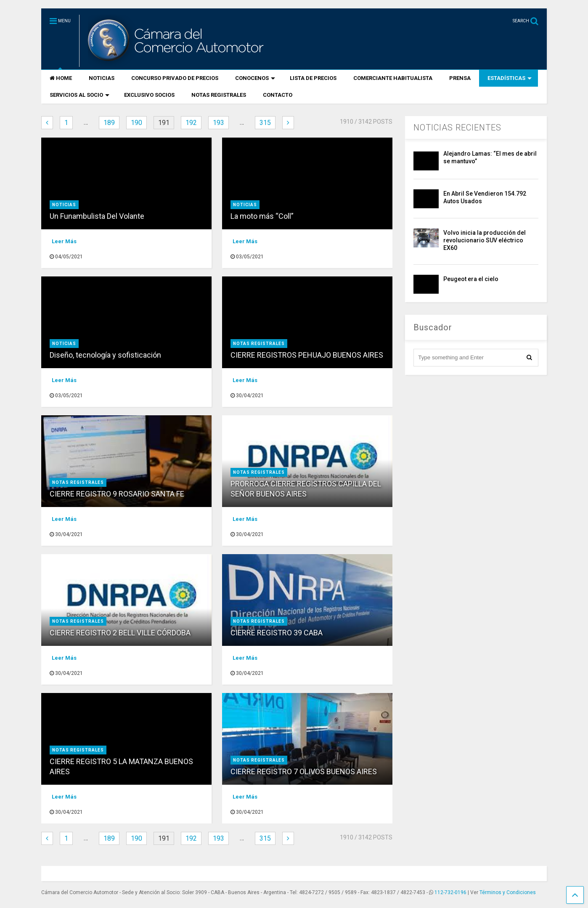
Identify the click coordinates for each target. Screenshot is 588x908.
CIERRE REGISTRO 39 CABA (277, 633)
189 (109, 123)
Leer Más (64, 241)
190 (136, 123)
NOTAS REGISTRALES (219, 95)
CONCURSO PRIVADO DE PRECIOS (175, 78)
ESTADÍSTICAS (510, 78)
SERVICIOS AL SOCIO (79, 95)
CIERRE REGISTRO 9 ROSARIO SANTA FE (117, 494)
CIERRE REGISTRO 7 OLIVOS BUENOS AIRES (304, 771)
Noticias (64, 205)
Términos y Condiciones (508, 892)
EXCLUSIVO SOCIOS (149, 95)
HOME (61, 78)
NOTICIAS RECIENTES (457, 127)
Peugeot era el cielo (471, 279)
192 (191, 123)
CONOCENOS (255, 78)
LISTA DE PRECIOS (313, 78)
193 (219, 123)
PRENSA (460, 78)
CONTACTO (278, 95)
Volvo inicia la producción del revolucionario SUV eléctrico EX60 (485, 240)
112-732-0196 (450, 892)
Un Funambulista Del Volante (97, 216)
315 (265, 123)
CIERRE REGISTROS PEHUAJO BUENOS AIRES (307, 355)
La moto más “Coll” (262, 216)
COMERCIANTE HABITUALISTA (393, 78)
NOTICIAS (102, 78)
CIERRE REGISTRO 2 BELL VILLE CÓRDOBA (120, 633)
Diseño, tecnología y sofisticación (105, 355)
